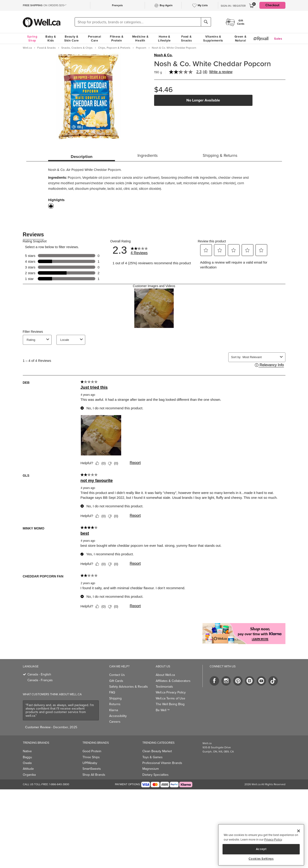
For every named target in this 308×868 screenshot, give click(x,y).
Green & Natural (241, 39)
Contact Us (117, 675)
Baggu (27, 757)
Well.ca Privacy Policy (171, 692)
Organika (29, 775)
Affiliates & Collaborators (173, 681)
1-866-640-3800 (59, 784)
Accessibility (118, 716)
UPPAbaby (90, 763)
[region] (261, 845)
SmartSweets (92, 769)
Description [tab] (82, 157)
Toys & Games (153, 757)
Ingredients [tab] (148, 155)
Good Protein (92, 751)
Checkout (272, 5)
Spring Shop (32, 39)
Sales (278, 39)
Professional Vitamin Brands (162, 763)
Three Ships (91, 757)
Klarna (114, 710)
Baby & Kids (51, 39)
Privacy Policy (273, 840)
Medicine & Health (140, 39)
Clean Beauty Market (157, 751)
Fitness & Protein (117, 39)
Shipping (115, 698)
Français (117, 5)
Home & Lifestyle (164, 39)
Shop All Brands (94, 775)
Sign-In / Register (233, 6)
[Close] (299, 831)
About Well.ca (165, 675)
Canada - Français (40, 680)
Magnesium (151, 769)
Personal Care (95, 39)
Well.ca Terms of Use (170, 698)
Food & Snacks (186, 39)
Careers (115, 722)
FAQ (112, 692)
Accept (261, 849)
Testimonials (164, 687)
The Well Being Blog (170, 704)
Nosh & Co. (163, 55)
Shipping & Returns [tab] (220, 155)
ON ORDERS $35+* (45, 5)
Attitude (28, 769)
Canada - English (39, 674)
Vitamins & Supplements (213, 39)
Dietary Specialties (155, 775)
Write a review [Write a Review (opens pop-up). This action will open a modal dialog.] (221, 72)
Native (27, 751)
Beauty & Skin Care (72, 39)
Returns (115, 704)
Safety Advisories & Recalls (129, 687)
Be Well (163, 710)
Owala (27, 763)
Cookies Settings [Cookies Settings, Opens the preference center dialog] (261, 859)
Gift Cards (116, 681)
